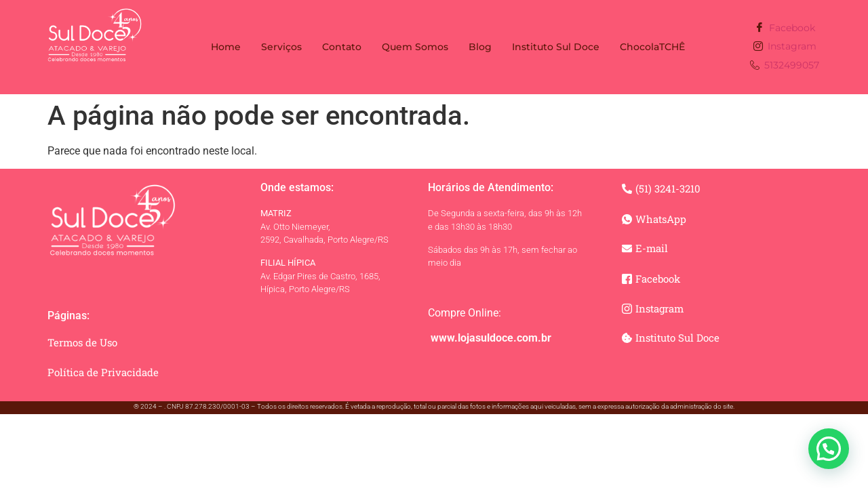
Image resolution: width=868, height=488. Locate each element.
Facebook (785, 28)
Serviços (281, 47)
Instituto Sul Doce (556, 47)
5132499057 (785, 66)
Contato (342, 47)
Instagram (785, 47)
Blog (480, 47)
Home (226, 47)
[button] (829, 449)
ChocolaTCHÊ (652, 47)
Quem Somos (415, 47)
